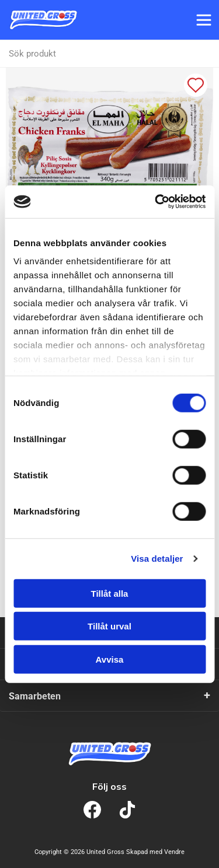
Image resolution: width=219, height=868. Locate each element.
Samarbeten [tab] (35, 696)
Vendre (174, 852)
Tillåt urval (109, 626)
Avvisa (110, 659)
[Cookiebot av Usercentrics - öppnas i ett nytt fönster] (156, 202)
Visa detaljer (157, 559)
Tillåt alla (110, 593)
